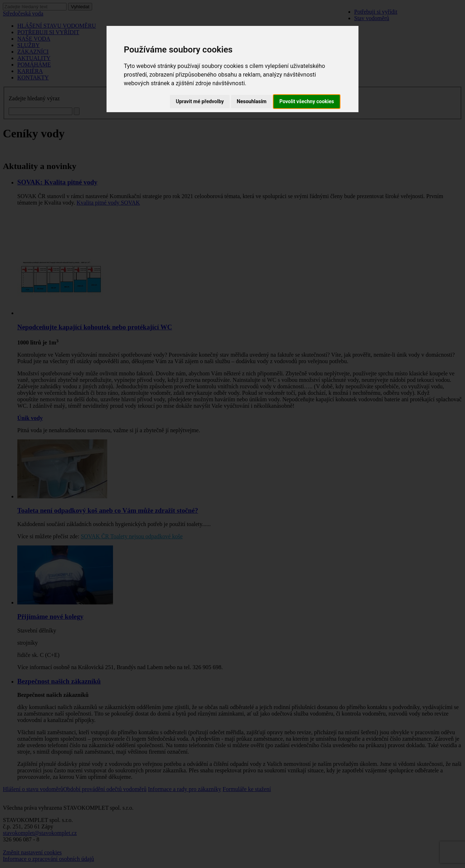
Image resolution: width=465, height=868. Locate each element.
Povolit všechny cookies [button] (307, 101)
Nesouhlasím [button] (252, 101)
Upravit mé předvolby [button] (200, 101)
